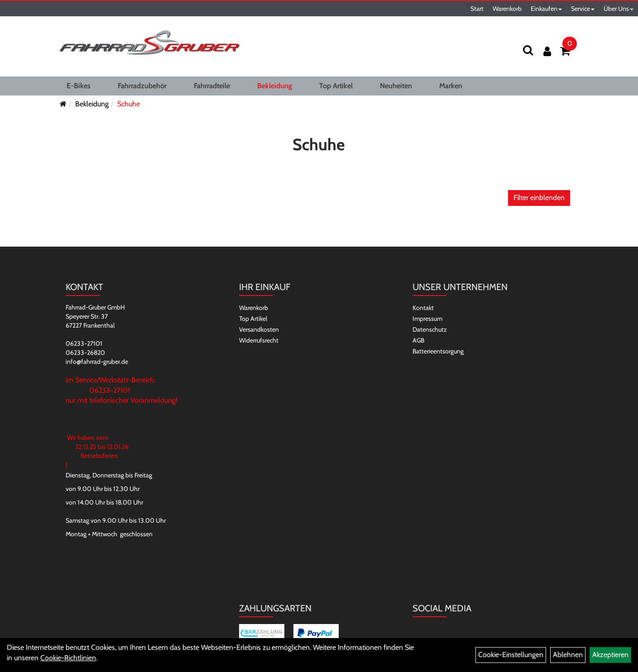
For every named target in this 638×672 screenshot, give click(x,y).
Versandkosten (259, 329)
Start (477, 9)
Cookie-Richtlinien (68, 658)
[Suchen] (528, 50)
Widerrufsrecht (259, 340)
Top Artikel (336, 86)
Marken (451, 86)
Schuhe (129, 104)
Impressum (427, 319)
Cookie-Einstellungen (511, 655)
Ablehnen (568, 655)
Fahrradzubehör (142, 86)
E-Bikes (79, 86)
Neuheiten (396, 86)
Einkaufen (546, 9)
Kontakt (423, 308)
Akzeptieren (610, 655)
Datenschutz (430, 329)
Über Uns (619, 9)
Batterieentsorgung (438, 351)
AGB (418, 340)
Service (583, 9)
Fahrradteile (212, 86)
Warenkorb (507, 9)
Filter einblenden (539, 198)
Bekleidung (275, 86)
